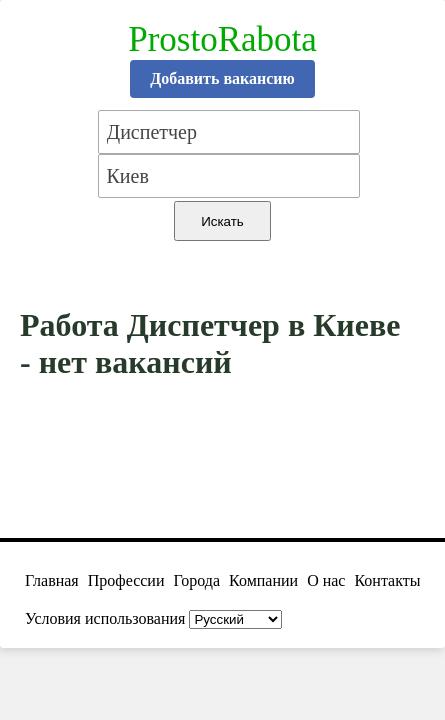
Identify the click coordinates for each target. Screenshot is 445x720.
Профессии (126, 580)
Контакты (387, 580)
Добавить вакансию (222, 78)
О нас (326, 580)
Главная (52, 580)
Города (196, 580)
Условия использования (105, 618)
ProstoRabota (222, 39)
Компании (263, 580)
